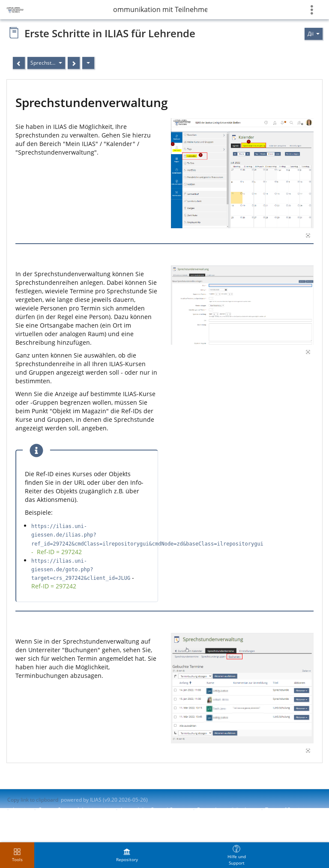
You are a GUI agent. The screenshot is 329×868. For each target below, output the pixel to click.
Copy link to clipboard (33, 800)
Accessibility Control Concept (154, 810)
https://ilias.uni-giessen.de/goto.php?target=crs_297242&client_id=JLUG (81, 570)
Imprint (21, 810)
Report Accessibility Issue (227, 810)
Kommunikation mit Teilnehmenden (160, 9)
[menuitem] (127, 855)
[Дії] (88, 63)
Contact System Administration (75, 810)
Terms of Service (285, 810)
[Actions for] (314, 34)
